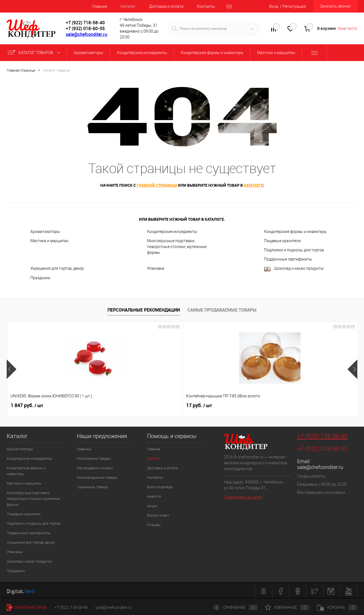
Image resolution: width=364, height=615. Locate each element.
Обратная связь (27, 607)
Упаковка (156, 268)
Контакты (206, 6)
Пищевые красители (282, 241)
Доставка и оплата (166, 6)
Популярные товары (94, 459)
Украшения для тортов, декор (57, 268)
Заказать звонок (335, 6)
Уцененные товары (93, 487)
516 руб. (288, 405)
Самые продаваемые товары (222, 310)
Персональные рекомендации (144, 310)
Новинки (84, 449)
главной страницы (157, 185)
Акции (152, 506)
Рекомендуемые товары (97, 477)
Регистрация (294, 6)
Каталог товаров (35, 53)
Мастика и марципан (49, 241)
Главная (100, 6)
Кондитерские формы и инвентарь (295, 232)
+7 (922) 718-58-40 (322, 436)
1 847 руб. (27, 405)
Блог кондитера (160, 487)
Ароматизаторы (45, 232)
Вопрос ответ (158, 515)
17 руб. (111, 405)
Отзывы (154, 525)
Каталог (128, 6)
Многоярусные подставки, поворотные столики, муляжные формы (177, 247)
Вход (274, 6)
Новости (154, 496)
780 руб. (200, 405)
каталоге (253, 185)
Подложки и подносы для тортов (294, 250)
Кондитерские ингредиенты (172, 232)
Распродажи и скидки (95, 468)
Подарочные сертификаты (288, 259)
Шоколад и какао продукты (294, 269)
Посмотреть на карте (243, 497)
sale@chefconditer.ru (86, 34)
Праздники (40, 278)
